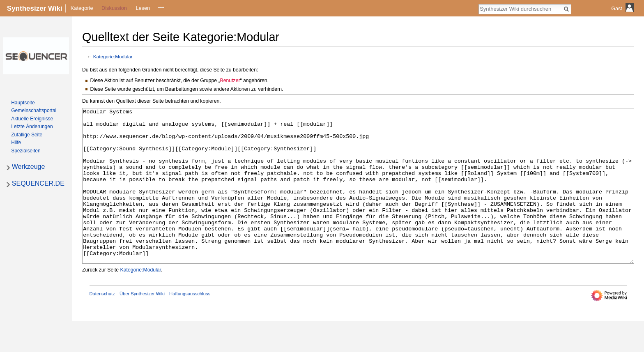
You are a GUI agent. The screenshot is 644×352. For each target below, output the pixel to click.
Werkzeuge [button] (29, 167)
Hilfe (16, 143)
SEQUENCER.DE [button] (38, 183)
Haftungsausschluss (190, 324)
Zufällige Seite (27, 135)
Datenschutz (102, 324)
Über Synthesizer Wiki (142, 324)
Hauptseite (23, 103)
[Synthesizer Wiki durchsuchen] (520, 9)
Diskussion (114, 8)
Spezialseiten (26, 151)
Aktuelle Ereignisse (32, 119)
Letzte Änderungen (32, 127)
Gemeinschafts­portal (34, 110)
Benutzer (230, 81)
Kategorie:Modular (113, 56)
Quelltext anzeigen (161, 8)
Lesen (143, 8)
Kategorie (82, 8)
